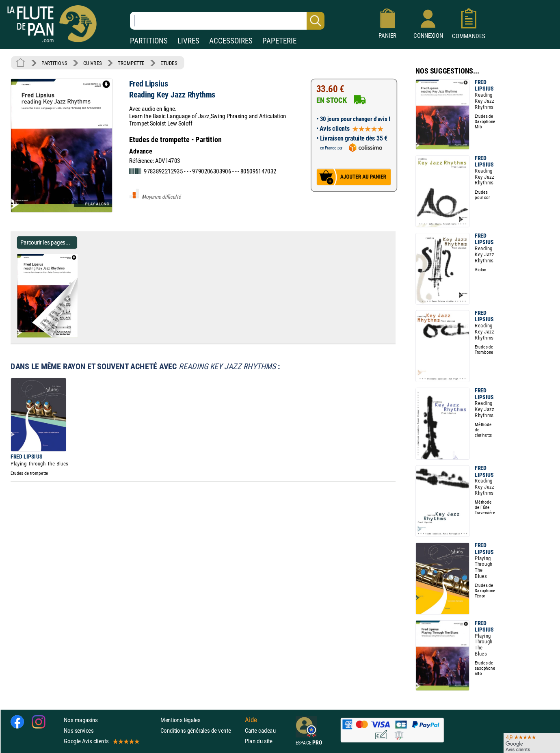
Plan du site (259, 741)
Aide (251, 720)
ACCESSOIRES (231, 41)
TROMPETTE (131, 63)
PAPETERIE (279, 41)
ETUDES (169, 63)
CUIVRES (93, 63)
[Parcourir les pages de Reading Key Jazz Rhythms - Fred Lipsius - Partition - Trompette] (81, 336)
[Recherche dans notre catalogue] (227, 21)
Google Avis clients (101, 741)
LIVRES (188, 41)
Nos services (79, 730)
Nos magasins (81, 720)
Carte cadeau (260, 730)
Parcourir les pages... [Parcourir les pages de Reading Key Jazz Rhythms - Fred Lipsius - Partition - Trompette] (45, 242)
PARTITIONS (149, 41)
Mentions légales (180, 720)
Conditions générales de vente (201, 730)
